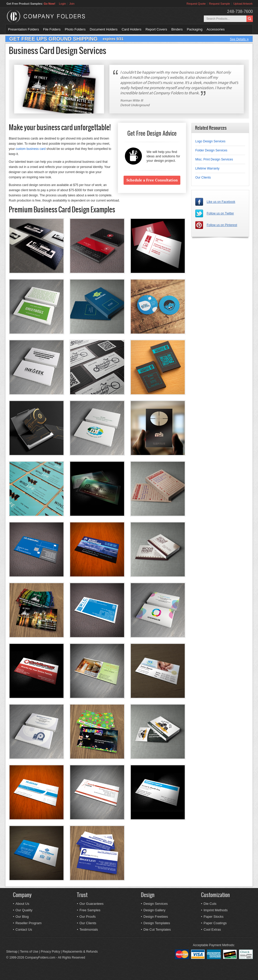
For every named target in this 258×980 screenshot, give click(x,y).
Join (72, 4)
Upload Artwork (243, 4)
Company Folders (59, 16)
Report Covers (156, 29)
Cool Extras (212, 929)
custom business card (31, 149)
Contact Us (24, 929)
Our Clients (203, 178)
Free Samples (90, 910)
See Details (239, 39)
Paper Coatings (215, 923)
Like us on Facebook (221, 202)
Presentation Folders (23, 29)
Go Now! (49, 4)
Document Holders (104, 29)
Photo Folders (75, 29)
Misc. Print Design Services (214, 159)
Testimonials (89, 929)
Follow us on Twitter (220, 213)
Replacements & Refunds (80, 952)
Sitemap (12, 952)
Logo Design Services (210, 141)
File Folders (52, 29)
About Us (22, 904)
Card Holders (131, 29)
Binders (177, 29)
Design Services (156, 904)
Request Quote (196, 4)
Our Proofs (88, 917)
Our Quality (24, 910)
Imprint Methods (216, 910)
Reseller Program (29, 923)
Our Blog (22, 917)
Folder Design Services (211, 150)
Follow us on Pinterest (222, 225)
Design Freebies (156, 917)
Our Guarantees (91, 904)
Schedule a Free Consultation (152, 180)
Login (62, 4)
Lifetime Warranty (207, 168)
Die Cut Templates (157, 929)
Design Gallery (154, 910)
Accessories (216, 29)
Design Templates (157, 923)
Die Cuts (210, 904)
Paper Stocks (213, 917)
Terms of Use (29, 952)
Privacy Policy (50, 952)
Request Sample (219, 4)
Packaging (195, 29)
